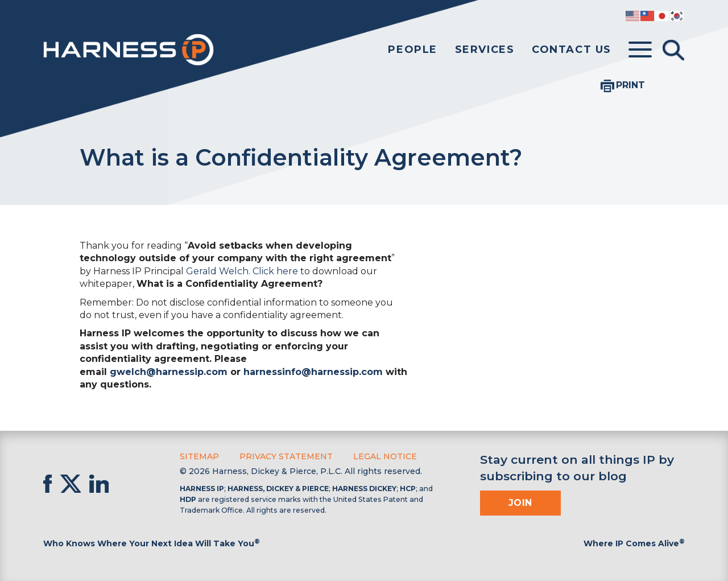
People (413, 50)
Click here (275, 271)
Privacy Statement (286, 456)
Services (485, 50)
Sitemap (199, 456)
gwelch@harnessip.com (169, 372)
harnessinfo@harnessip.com (313, 372)
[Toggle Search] (673, 50)
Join (520, 503)
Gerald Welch (217, 271)
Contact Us (572, 50)
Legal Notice (385, 456)
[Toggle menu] (640, 50)
